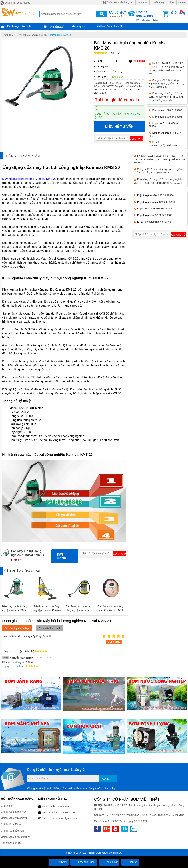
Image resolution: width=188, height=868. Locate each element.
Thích (16, 666)
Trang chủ (8, 35)
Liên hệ (182, 3)
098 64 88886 (174, 110)
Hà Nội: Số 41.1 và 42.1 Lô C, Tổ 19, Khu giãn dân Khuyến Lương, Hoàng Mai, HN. (167, 68)
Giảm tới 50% (118, 14)
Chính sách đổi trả (11, 824)
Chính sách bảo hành (13, 831)
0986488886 (63, 806)
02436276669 (67, 812)
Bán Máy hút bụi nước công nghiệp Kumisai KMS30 (79, 610)
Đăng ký (108, 779)
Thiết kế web (95, 853)
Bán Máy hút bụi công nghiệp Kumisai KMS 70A (15, 610)
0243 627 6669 (164, 215)
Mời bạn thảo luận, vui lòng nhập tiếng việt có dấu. (52, 640)
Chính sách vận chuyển (14, 818)
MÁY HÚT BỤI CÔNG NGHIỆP (32, 35)
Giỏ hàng (178, 13)
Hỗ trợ (171, 3)
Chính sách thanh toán (14, 812)
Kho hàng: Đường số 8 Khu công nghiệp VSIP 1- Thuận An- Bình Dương (167, 97)
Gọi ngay (59, 862)
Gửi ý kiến (114, 642)
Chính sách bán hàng (118, 2)
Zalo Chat (109, 862)
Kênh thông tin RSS (12, 843)
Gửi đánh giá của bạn (17, 628)
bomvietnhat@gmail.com (163, 145)
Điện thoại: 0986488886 (15, 3)
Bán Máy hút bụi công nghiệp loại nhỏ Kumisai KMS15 (48, 610)
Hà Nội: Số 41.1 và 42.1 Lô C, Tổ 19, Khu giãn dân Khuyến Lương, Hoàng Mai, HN (159, 159)
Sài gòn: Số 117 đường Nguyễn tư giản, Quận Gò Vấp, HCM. (166, 83)
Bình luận (115, 53)
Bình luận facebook (50, 628)
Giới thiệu (142, 3)
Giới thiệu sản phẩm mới (108, 27)
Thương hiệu (79, 27)
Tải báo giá (137, 61)
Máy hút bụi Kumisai (61, 35)
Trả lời (6, 667)
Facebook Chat (84, 862)
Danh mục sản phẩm (20, 26)
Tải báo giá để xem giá (117, 100)
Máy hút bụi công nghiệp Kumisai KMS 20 (29, 179)
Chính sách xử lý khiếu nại (16, 837)
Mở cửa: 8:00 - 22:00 (149, 16)
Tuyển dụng (158, 3)
